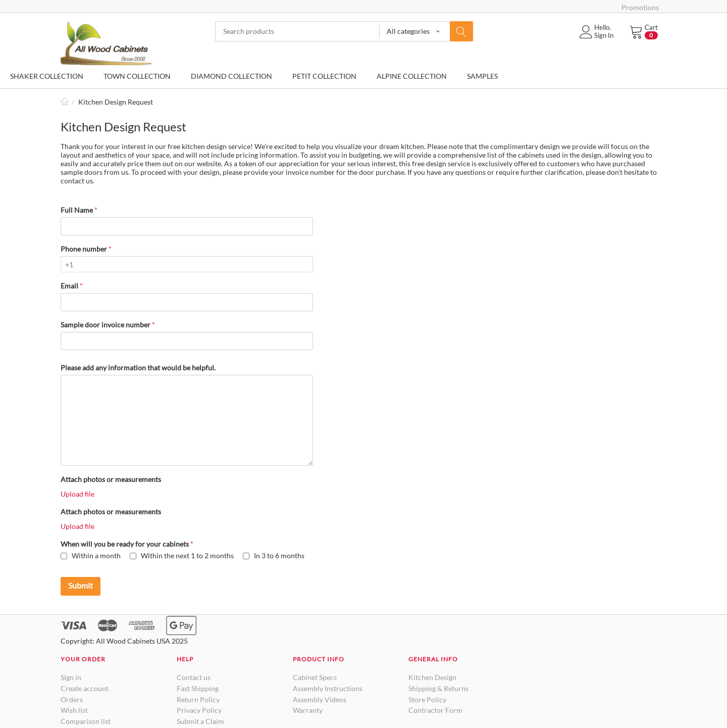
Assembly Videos (320, 699)
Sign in (71, 677)
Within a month (91, 555)
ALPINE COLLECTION (412, 76)
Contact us (194, 677)
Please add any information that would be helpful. (138, 368)
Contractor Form (435, 710)
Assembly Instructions (328, 688)
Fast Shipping (198, 688)
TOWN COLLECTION (137, 76)
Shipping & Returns (438, 688)
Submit (81, 585)
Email (69, 286)
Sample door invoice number (106, 325)
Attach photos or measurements (111, 479)
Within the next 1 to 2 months (182, 555)
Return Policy (198, 699)
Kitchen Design (432, 677)
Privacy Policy (199, 710)
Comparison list (86, 721)
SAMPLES (482, 76)
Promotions (640, 7)
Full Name (77, 210)
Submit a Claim (200, 721)
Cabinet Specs (315, 677)
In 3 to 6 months (274, 555)
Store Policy (427, 699)
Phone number (84, 249)
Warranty (308, 710)
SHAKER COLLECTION (47, 76)
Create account (85, 688)
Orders (72, 699)
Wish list (74, 710)
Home (65, 102)
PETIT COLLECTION (324, 76)
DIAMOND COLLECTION (231, 76)
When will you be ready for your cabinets (125, 544)
